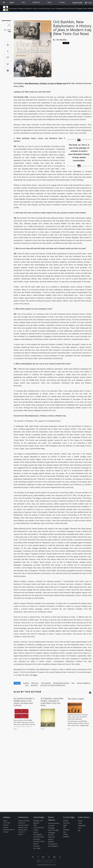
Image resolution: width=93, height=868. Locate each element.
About (5, 821)
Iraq (27, 685)
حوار (79, 830)
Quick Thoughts (53, 830)
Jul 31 (69, 729)
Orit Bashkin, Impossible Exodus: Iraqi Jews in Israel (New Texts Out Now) (52, 702)
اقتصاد (80, 823)
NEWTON (51, 837)
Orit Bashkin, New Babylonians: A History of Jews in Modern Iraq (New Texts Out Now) (72, 28)
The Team (7, 823)
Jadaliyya (6, 8)
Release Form (23, 827)
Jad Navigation (53, 846)
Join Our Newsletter (46, 861)
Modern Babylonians (61, 683)
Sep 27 (43, 729)
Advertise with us (9, 830)
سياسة (80, 821)
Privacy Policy (23, 830)
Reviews (85, 8)
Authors (6, 825)
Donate (6, 827)
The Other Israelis (76, 699)
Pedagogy (79, 8)
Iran (23, 2)
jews (73, 683)
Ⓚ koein (53, 865)
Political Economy (70, 8)
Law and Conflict (39, 841)
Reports (51, 839)
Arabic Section (84, 817)
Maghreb (66, 836)
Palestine (36, 2)
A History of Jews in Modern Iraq (53, 685)
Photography (60, 8)
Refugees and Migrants (25, 8)
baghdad (34, 685)
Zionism (26, 683)
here (35, 675)
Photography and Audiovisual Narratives (39, 837)
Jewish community (84, 683)
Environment (13, 8)
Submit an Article (24, 821)
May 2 (16, 729)
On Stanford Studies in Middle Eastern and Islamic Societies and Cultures (24, 702)
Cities (35, 8)
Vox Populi (37, 848)
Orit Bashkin (61, 40)
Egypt (12, 2)
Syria (49, 2)
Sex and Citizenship (43, 8)
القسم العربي (77, 2)
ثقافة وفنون (82, 826)
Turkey (62, 2)
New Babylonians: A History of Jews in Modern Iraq (46, 83)
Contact (6, 832)
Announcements (54, 823)
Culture (53, 8)
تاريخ (79, 828)
